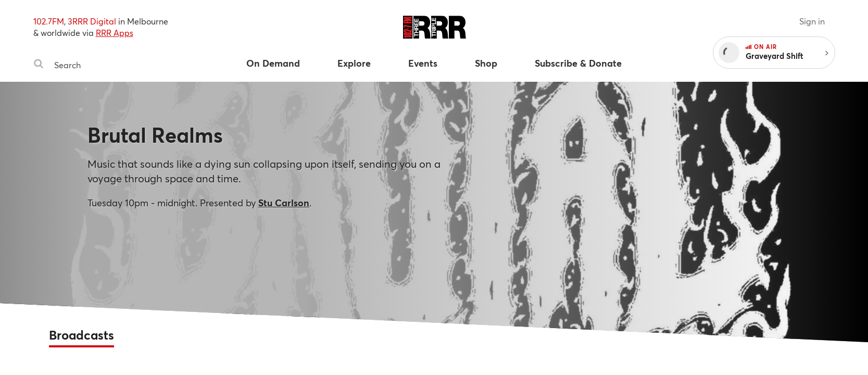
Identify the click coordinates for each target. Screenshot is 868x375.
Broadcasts (81, 335)
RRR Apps (115, 33)
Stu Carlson (284, 203)
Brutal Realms (155, 135)
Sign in (812, 21)
